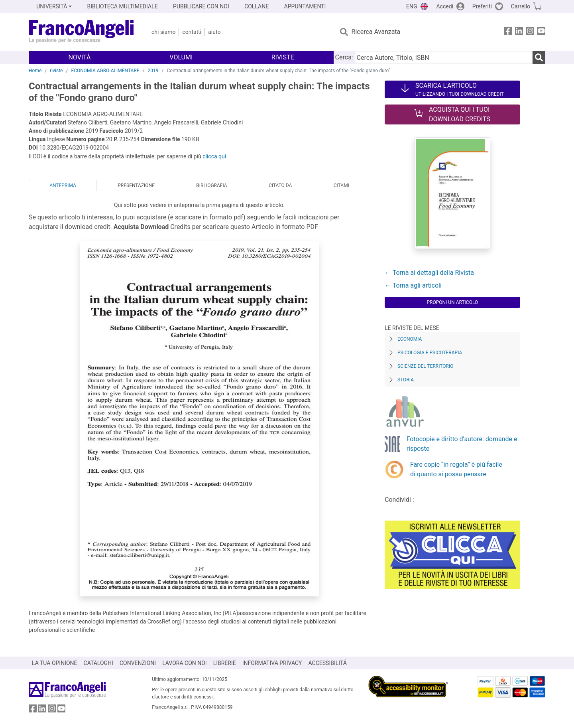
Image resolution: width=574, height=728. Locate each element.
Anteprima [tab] (63, 185)
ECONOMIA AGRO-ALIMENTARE (105, 71)
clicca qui (214, 156)
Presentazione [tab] (136, 185)
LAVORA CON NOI (185, 663)
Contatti (192, 32)
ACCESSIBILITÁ (328, 663)
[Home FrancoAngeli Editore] (82, 32)
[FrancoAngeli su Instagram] (530, 32)
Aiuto (214, 32)
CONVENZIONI (138, 663)
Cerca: (344, 57)
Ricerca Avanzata (376, 32)
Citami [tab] (341, 185)
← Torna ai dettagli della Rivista (429, 273)
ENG (412, 6)
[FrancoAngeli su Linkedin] (519, 32)
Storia (406, 380)
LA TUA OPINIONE (55, 663)
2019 (153, 71)
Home (35, 71)
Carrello (521, 6)
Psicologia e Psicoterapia (430, 353)
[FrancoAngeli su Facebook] (508, 32)
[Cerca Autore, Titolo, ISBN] (444, 57)
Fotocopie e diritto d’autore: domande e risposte (462, 444)
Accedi (445, 6)
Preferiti (482, 6)
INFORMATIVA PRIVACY (272, 663)
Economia (410, 339)
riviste (56, 71)
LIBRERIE (225, 663)
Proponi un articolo (452, 302)
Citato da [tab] (280, 185)
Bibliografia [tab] (211, 185)
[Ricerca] (539, 57)
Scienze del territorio (426, 366)
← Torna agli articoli (413, 285)
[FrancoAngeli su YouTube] (541, 32)
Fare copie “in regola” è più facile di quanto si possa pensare (456, 469)
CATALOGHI (98, 663)
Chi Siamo (163, 32)
